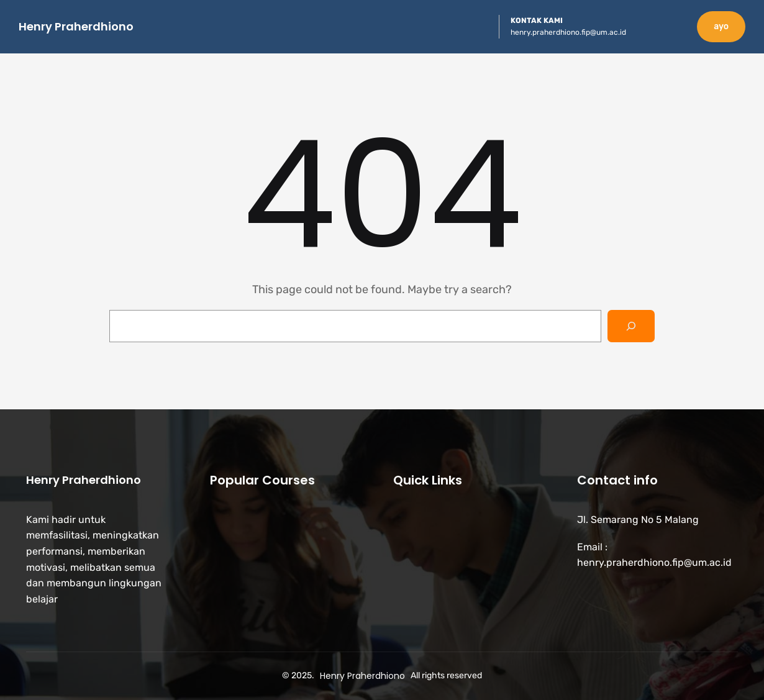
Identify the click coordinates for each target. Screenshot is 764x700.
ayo (721, 26)
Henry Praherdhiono (76, 26)
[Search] (631, 326)
